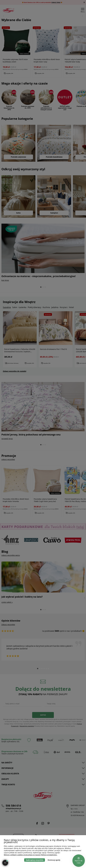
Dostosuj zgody (54, 860)
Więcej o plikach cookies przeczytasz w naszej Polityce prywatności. (31, 855)
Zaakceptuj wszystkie (35, 860)
